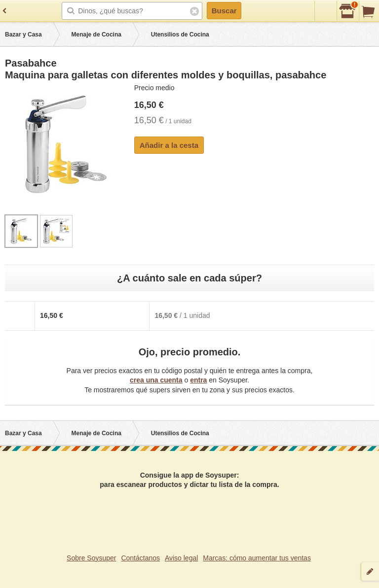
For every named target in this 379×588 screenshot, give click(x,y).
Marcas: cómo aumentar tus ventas (257, 558)
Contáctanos (140, 558)
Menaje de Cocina (96, 35)
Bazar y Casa (23, 35)
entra (198, 380)
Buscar (224, 11)
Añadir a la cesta (169, 145)
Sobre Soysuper (91, 558)
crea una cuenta (156, 380)
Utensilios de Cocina (180, 35)
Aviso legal (181, 558)
